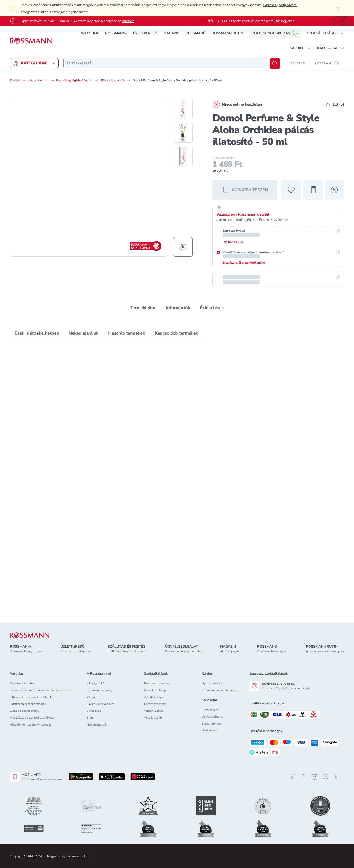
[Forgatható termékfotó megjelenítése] (183, 247)
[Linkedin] (336, 777)
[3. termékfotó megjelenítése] (183, 157)
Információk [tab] (178, 308)
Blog (90, 718)
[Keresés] (275, 64)
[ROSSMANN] (29, 635)
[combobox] (165, 63)
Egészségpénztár (155, 704)
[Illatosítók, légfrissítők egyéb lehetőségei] (91, 80)
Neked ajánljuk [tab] (83, 333)
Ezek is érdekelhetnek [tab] (37, 333)
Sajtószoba (94, 711)
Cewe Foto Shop (155, 690)
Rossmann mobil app (158, 683)
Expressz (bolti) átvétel (280, 5)
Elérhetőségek (211, 710)
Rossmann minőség (100, 690)
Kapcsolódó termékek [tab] (177, 333)
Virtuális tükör (153, 718)
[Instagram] (315, 777)
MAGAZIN (171, 33)
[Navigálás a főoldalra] (31, 41)
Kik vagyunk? (95, 683)
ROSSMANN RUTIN (227, 33)
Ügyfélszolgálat (212, 717)
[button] (326, 33)
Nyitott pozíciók (212, 683)
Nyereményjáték (97, 725)
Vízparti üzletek (154, 711)
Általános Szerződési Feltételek (31, 697)
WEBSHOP (90, 33)
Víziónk (91, 697)
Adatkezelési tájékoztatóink (28, 704)
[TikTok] (293, 777)
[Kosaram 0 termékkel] (327, 63)
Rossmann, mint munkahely (220, 690)
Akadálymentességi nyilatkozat (30, 725)
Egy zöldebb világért (100, 704)
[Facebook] (304, 777)
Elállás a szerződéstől (24, 711)
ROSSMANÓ (195, 33)
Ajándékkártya (153, 697)
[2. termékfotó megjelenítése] (183, 133)
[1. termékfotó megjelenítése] (183, 109)
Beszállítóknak (211, 724)
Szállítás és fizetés (22, 683)
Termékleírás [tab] (143, 308)
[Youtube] (325, 777)
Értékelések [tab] (212, 308)
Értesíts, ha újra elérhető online (244, 263)
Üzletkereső (209, 730)
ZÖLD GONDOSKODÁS (275, 33)
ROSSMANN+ (116, 33)
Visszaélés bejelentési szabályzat (32, 718)
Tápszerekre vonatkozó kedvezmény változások (41, 690)
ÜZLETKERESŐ (145, 33)
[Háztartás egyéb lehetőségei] (46, 80)
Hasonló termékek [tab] (126, 333)
